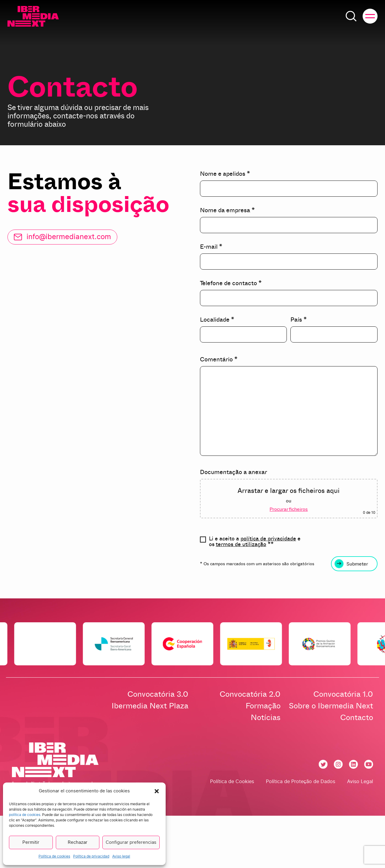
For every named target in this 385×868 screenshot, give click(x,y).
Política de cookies (54, 856)
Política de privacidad (91, 856)
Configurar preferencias (131, 842)
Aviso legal (121, 856)
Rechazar (78, 842)
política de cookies (25, 815)
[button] (157, 791)
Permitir (31, 842)
